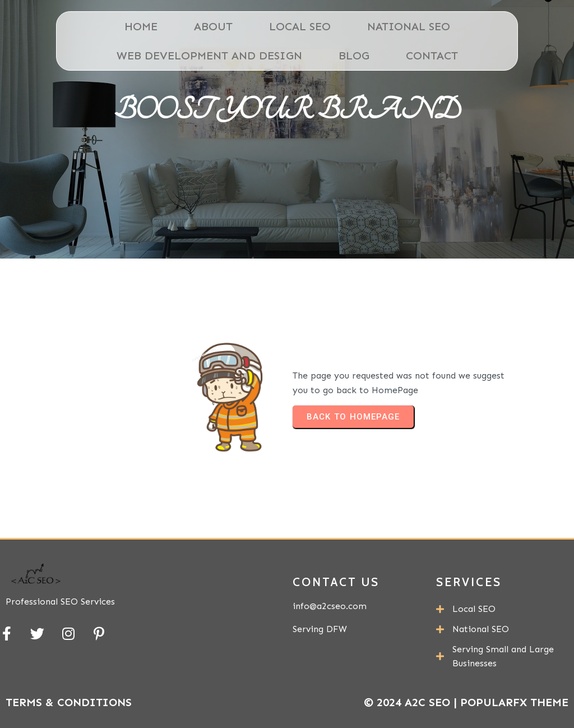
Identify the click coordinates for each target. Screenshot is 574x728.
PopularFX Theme (514, 702)
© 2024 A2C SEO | (412, 702)
